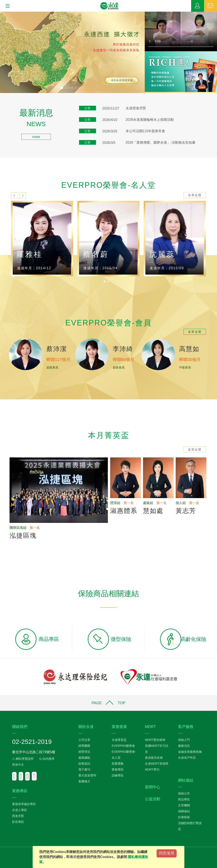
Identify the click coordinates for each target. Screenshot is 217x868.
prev (14, 196)
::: (1, 111)
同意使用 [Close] (167, 853)
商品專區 (184, 799)
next (23, 196)
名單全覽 (195, 195)
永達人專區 (19, 810)
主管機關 (184, 805)
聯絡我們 (211, 6)
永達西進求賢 (136, 108)
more (36, 137)
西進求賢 (18, 816)
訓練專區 (118, 775)
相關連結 (184, 811)
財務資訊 (84, 764)
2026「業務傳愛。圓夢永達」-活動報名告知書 (161, 142)
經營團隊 (84, 746)
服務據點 (84, 758)
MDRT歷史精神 (155, 740)
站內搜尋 (46, 759)
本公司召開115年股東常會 (145, 131)
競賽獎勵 (118, 764)
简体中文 (18, 765)
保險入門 (184, 740)
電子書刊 (84, 769)
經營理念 (84, 752)
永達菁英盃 (119, 740)
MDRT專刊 (152, 769)
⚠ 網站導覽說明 (23, 759)
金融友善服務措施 (190, 752)
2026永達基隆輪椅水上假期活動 (150, 120)
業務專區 (198, 6)
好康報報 (184, 817)
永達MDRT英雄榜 (157, 764)
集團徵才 (84, 781)
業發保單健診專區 (24, 804)
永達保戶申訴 (187, 758)
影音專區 (18, 822)
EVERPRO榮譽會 (123, 746)
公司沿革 (84, 740)
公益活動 (153, 799)
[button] (11, 52)
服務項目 (184, 746)
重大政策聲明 (87, 775)
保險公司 (184, 793)
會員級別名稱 (154, 758)
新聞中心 (153, 787)
